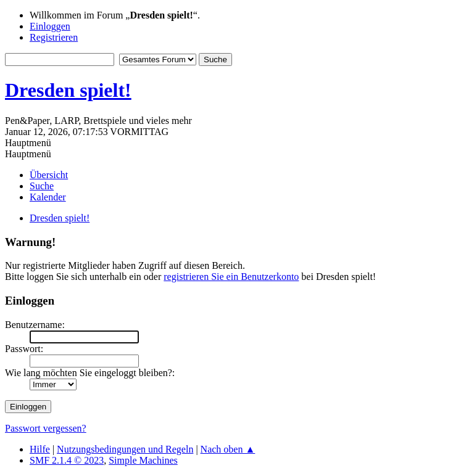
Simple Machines (143, 460)
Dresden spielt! (68, 90)
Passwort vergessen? (46, 428)
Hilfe (40, 449)
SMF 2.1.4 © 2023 (67, 460)
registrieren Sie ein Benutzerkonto (231, 277)
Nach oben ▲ (228, 449)
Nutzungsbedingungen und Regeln (125, 449)
